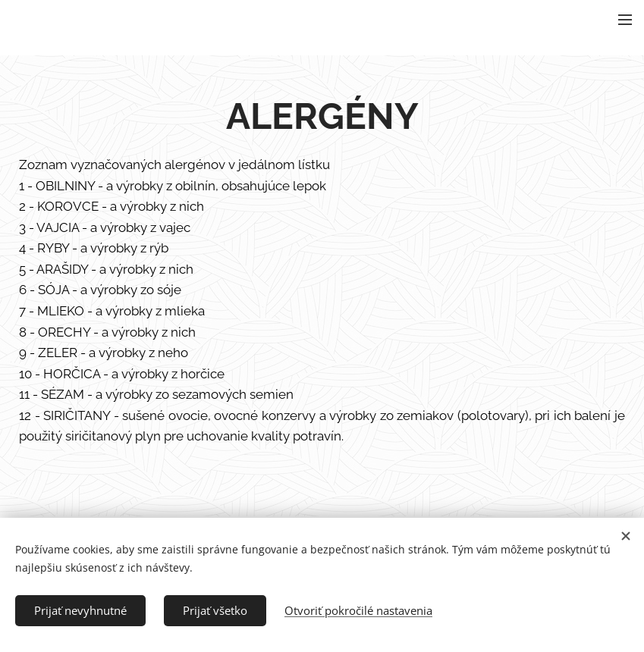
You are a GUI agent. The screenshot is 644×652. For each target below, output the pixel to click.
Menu (625, 20)
